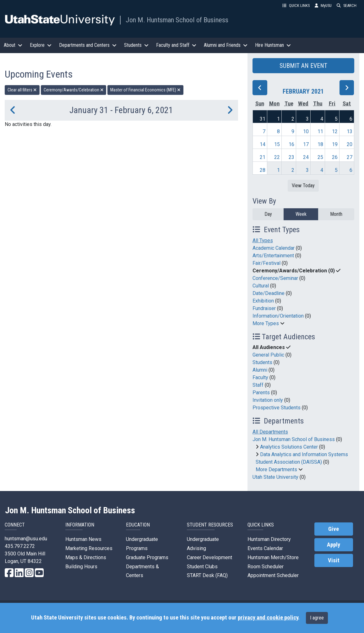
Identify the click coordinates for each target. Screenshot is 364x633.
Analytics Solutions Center (289, 447)
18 (320, 144)
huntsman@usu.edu (26, 539)
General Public (268, 355)
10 (306, 131)
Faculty (260, 377)
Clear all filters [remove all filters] (22, 90)
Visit (334, 560)
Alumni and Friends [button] (226, 45)
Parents (261, 393)
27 (350, 157)
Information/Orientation (278, 316)
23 (291, 157)
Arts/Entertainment (273, 256)
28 (263, 170)
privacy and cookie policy (268, 618)
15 (277, 144)
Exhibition (263, 301)
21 (263, 157)
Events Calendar (265, 548)
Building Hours (81, 567)
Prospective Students (277, 408)
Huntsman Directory (269, 539)
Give (334, 529)
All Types (263, 240)
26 (335, 157)
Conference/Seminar (275, 278)
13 (350, 131)
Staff (258, 385)
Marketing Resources (89, 548)
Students (262, 362)
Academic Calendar (274, 248)
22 (277, 157)
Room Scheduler (266, 567)
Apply (334, 545)
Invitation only (268, 400)
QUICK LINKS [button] (296, 5)
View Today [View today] (303, 186)
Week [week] (301, 214)
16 (291, 144)
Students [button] (136, 45)
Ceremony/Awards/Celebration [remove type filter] (74, 90)
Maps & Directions (86, 557)
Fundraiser (264, 308)
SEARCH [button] (347, 5)
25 (320, 157)
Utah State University (275, 477)
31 (263, 119)
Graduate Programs (147, 557)
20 (350, 144)
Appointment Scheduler (273, 575)
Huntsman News (83, 539)
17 (306, 144)
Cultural (261, 286)
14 (263, 144)
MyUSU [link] (323, 5)
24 (306, 157)
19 (335, 144)
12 (335, 131)
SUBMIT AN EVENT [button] (303, 66)
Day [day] (268, 214)
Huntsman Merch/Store (273, 557)
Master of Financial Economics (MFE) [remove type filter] (145, 90)
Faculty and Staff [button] (176, 45)
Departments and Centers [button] (88, 45)
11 (320, 131)
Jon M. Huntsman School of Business (177, 20)
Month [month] (336, 214)
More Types (266, 323)
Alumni (260, 370)
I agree (317, 618)
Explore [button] (41, 45)
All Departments (270, 432)
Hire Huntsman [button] (273, 45)
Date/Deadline (269, 293)
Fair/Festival (266, 263)
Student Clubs (202, 567)
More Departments (276, 469)
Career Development (209, 557)
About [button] (13, 45)
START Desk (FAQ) (207, 575)
